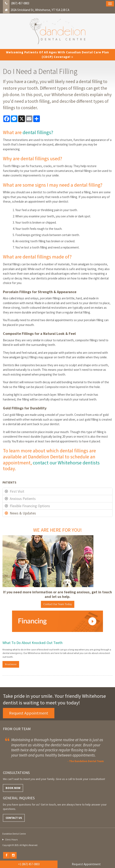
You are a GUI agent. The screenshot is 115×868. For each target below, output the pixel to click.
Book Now (13, 788)
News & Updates (23, 513)
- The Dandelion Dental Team (86, 761)
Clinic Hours (11, 839)
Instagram (13, 855)
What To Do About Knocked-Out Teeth (32, 643)
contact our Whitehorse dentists (66, 463)
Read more (11, 664)
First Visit (17, 491)
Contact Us (14, 818)
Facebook (7, 855)
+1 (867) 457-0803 (29, 864)
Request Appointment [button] (29, 713)
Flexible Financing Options (30, 506)
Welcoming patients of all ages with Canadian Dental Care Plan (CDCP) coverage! (57, 55)
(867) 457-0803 (20, 3)
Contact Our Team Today (58, 604)
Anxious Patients (23, 499)
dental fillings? (38, 132)
